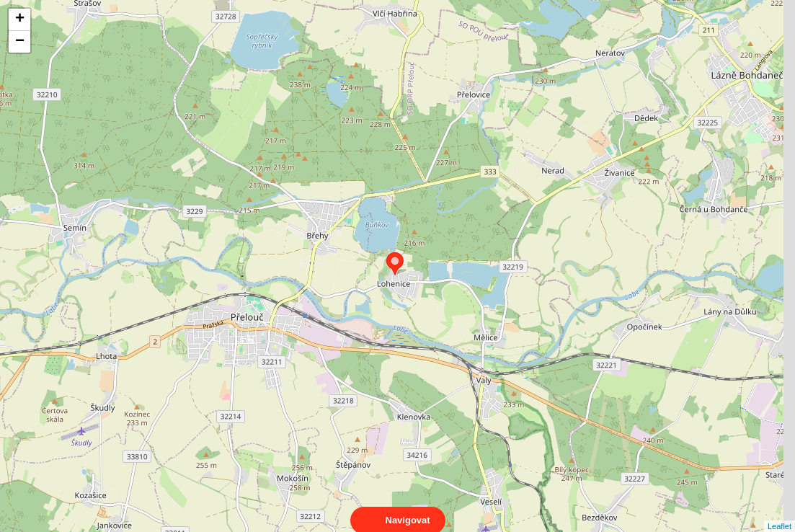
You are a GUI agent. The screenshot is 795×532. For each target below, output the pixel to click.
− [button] (20, 42)
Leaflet (780, 513)
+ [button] (20, 19)
